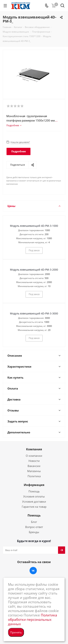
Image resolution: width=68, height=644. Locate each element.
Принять (16, 632)
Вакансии (34, 466)
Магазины (34, 471)
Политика (34, 476)
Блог (34, 522)
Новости (34, 461)
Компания (34, 449)
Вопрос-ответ (34, 527)
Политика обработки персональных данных (33, 619)
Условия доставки (34, 501)
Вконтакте (33, 571)
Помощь (34, 491)
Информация (34, 485)
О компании (34, 456)
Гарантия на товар (34, 507)
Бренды (34, 532)
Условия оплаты (34, 496)
